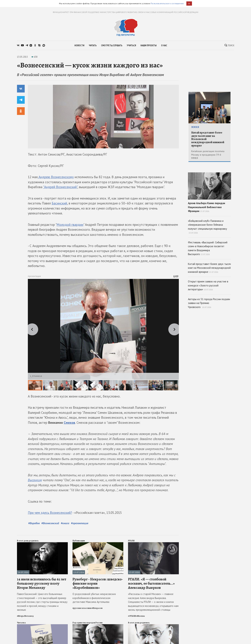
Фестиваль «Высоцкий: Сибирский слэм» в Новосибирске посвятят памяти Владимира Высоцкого (208, 248)
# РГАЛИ (132, 616)
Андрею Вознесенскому (56, 177)
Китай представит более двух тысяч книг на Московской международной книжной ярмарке (208, 139)
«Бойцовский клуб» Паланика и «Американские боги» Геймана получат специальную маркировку (207, 227)
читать (93, 45)
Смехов (69, 423)
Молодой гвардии (70, 225)
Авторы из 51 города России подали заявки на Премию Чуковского (209, 303)
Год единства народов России (87, 623)
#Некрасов (97, 608)
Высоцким (35, 480)
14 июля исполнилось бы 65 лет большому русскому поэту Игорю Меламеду (42, 583)
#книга (65, 523)
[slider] (103, 335)
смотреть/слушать (112, 45)
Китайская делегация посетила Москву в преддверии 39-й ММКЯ (208, 155)
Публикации (79, 541)
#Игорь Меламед (25, 616)
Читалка (21, 623)
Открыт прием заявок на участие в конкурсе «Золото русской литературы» (208, 285)
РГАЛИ (131, 541)
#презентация (80, 523)
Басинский (59, 203)
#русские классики (82, 608)
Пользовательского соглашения (167, 3)
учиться (131, 45)
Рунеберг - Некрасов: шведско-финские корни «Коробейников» (98, 583)
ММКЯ (195, 127)
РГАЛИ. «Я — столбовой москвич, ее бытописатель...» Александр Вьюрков (151, 583)
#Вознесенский (50, 523)
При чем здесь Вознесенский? (50, 513)
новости (79, 45)
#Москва (141, 616)
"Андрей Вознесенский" (60, 187)
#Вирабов (34, 523)
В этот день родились (28, 541)
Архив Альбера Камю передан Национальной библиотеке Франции (209, 193)
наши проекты (149, 45)
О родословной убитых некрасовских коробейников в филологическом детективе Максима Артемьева (94, 598)
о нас (164, 45)
